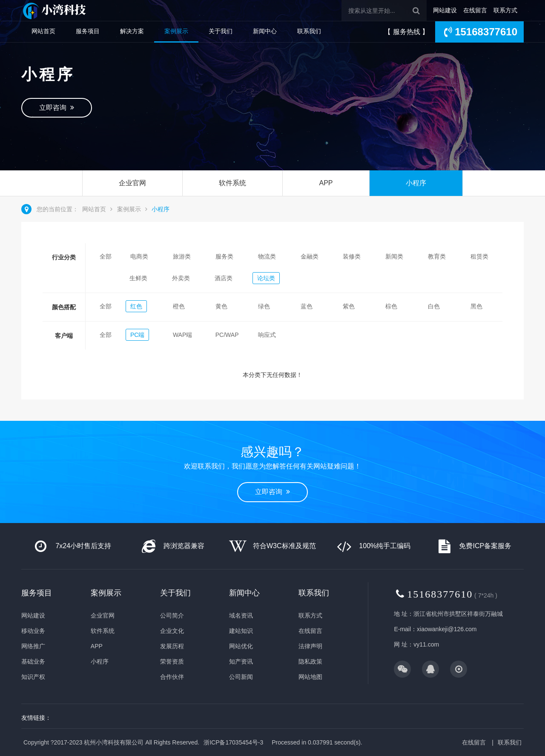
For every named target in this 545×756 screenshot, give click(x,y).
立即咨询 (57, 108)
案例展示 (176, 31)
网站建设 (445, 10)
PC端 (137, 335)
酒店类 (224, 278)
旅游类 (182, 256)
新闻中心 (265, 31)
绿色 (264, 306)
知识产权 (33, 677)
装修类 (352, 256)
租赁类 (479, 256)
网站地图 (310, 677)
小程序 (416, 183)
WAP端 (182, 335)
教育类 (437, 256)
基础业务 (33, 661)
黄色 (221, 306)
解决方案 (132, 31)
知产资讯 (241, 661)
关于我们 (221, 31)
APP (326, 183)
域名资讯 (241, 615)
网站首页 (43, 31)
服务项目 (88, 31)
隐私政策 (310, 661)
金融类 (310, 256)
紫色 (349, 306)
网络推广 (33, 646)
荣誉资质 (172, 661)
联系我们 (309, 31)
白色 (434, 306)
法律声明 (310, 646)
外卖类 (181, 278)
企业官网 (132, 183)
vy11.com (426, 644)
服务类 (224, 256)
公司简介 (172, 615)
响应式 (267, 335)
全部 (106, 256)
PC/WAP (227, 335)
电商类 (139, 256)
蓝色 (307, 306)
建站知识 (241, 631)
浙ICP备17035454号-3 (233, 742)
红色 (136, 306)
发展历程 (172, 646)
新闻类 (394, 256)
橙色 (179, 306)
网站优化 (241, 646)
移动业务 (33, 631)
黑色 (476, 306)
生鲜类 (138, 278)
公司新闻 (241, 677)
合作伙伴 (172, 677)
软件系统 (232, 183)
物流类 (267, 256)
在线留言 (475, 10)
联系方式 (505, 10)
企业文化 (172, 631)
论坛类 (266, 278)
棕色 (391, 306)
